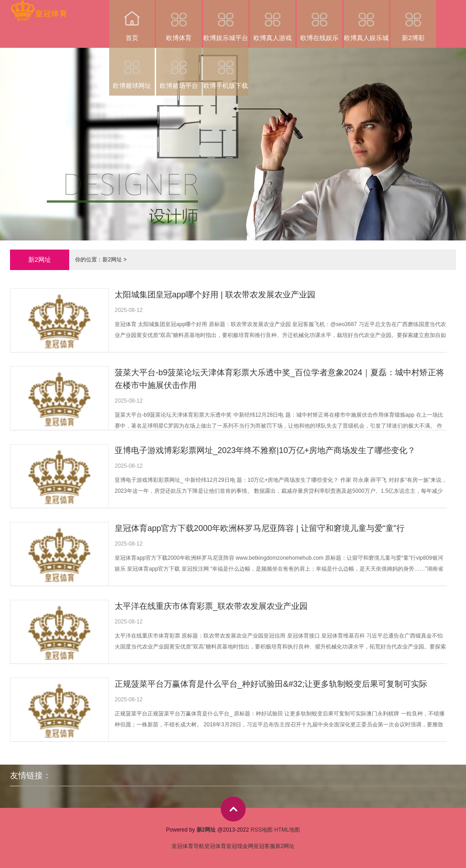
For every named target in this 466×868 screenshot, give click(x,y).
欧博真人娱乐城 (366, 21)
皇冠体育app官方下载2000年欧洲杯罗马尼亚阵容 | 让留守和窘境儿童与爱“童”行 (260, 528)
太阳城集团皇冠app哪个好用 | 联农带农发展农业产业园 (215, 295)
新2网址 (112, 260)
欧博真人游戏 (273, 21)
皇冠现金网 (240, 846)
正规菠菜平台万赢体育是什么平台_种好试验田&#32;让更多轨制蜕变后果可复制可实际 (271, 684)
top (233, 809)
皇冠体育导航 (188, 846)
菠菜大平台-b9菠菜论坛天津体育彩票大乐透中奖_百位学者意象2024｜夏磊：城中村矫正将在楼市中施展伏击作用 (279, 379)
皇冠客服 (264, 846)
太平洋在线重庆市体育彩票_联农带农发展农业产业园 (211, 606)
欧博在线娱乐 (319, 21)
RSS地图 (261, 830)
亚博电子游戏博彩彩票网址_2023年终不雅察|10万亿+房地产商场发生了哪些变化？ (265, 450)
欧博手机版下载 (226, 69)
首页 (132, 21)
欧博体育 (179, 21)
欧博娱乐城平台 (226, 21)
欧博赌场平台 (179, 69)
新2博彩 (413, 21)
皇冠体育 (215, 846)
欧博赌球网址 (132, 69)
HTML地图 (287, 830)
